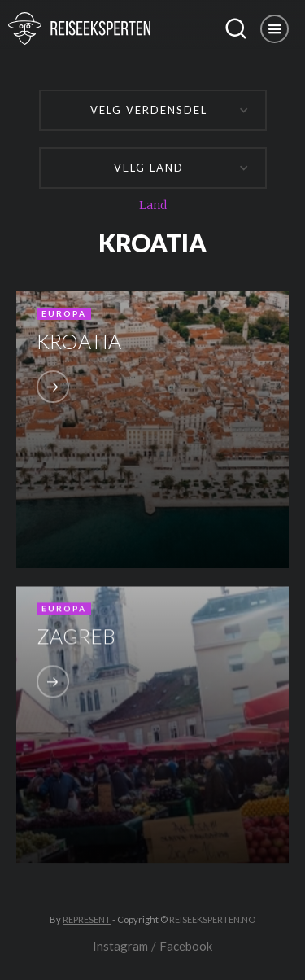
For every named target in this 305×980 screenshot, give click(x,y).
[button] (274, 29)
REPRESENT (87, 919)
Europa (64, 313)
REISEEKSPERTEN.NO (212, 919)
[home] (108, 28)
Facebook (186, 946)
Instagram (120, 946)
